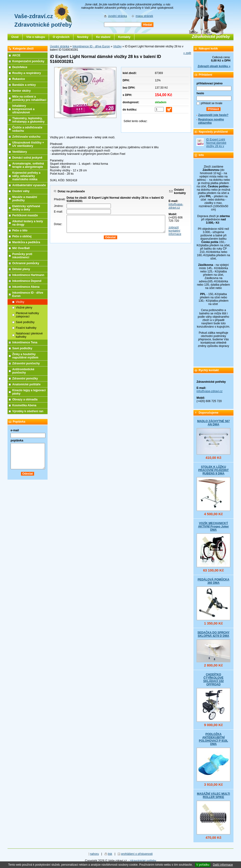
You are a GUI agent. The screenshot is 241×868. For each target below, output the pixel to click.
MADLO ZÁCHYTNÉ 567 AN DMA (214, 423)
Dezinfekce (20, 67)
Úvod (15, 37)
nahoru (94, 854)
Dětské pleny (21, 269)
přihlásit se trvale (212, 103)
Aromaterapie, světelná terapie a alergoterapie (28, 165)
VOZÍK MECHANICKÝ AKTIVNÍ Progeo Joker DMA (214, 527)
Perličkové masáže (25, 215)
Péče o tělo (20, 230)
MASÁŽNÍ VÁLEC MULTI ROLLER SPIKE (213, 795)
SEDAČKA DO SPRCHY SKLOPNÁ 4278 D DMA (213, 634)
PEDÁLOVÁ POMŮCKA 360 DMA (214, 581)
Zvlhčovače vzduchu (26, 137)
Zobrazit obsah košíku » (214, 66)
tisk (110, 854)
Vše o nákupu (36, 37)
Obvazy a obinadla (25, 399)
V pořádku (203, 865)
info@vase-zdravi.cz (176, 206)
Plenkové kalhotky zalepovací (27, 315)
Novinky (83, 37)
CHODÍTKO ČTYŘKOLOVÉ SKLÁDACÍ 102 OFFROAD (213, 679)
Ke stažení (103, 37)
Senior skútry (21, 91)
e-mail (15, 430)
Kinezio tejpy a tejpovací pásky (29, 392)
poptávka (17, 440)
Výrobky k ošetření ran (28, 411)
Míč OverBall (21, 248)
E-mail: (58, 212)
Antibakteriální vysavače (29, 185)
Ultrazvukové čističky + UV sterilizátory (28, 144)
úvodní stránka (117, 16)
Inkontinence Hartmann (28, 275)
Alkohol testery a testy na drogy (28, 223)
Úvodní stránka (60, 46)
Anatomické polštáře (26, 384)
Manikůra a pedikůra (26, 242)
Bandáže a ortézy (24, 85)
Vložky (117, 46)
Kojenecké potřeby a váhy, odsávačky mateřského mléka (26, 176)
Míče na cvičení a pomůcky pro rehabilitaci (29, 98)
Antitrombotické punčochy (23, 371)
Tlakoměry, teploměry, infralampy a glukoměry (28, 120)
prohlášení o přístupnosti (137, 854)
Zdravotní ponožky (25, 378)
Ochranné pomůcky (26, 263)
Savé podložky (25, 322)
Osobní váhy (21, 191)
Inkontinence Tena (25, 342)
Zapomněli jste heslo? (213, 115)
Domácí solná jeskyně (27, 158)
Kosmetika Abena (24, 405)
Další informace (223, 865)
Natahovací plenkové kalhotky (29, 335)
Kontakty (124, 37)
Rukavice (19, 79)
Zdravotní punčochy (26, 363)
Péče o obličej (22, 236)
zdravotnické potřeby (143, 861)
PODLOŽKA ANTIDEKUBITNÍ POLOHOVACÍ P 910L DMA (213, 739)
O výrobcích (61, 37)
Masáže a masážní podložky (25, 199)
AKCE (16, 55)
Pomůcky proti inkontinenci (22, 256)
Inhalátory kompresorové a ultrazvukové (23, 109)
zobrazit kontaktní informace (175, 231)
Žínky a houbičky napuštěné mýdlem (25, 356)
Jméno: (59, 206)
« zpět (187, 53)
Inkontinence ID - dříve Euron (91, 46)
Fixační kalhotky (26, 328)
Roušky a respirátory (27, 73)
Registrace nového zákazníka (211, 121)
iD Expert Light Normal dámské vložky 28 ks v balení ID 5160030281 (216, 146)
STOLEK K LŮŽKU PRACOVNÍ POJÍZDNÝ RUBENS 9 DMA (213, 470)
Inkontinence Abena (26, 287)
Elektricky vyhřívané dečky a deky (26, 208)
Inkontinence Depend (27, 281)
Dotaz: (58, 224)
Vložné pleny (24, 308)
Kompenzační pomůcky (28, 61)
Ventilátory (20, 152)
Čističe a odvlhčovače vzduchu (27, 129)
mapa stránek (144, 16)
